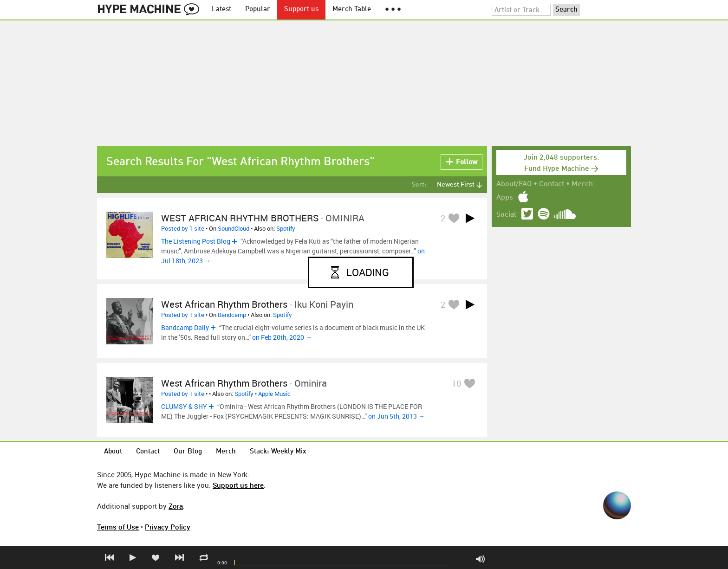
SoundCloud (234, 228)
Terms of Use (118, 527)
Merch (582, 184)
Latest (221, 10)
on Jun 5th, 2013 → (396, 416)
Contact (552, 184)
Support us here (238, 485)
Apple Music (274, 394)
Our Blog (188, 452)
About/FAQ (514, 184)
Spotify (286, 228)
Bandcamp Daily (185, 327)
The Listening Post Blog (196, 241)
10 (456, 383)
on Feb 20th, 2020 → (282, 337)
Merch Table (352, 10)
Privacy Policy (168, 527)
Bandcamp (232, 315)
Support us (301, 10)
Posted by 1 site (183, 228)
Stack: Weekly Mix (278, 452)
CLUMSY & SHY (184, 406)
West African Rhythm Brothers (224, 304)
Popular (258, 10)
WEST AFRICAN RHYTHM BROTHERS (240, 218)
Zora (176, 506)
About (113, 452)
